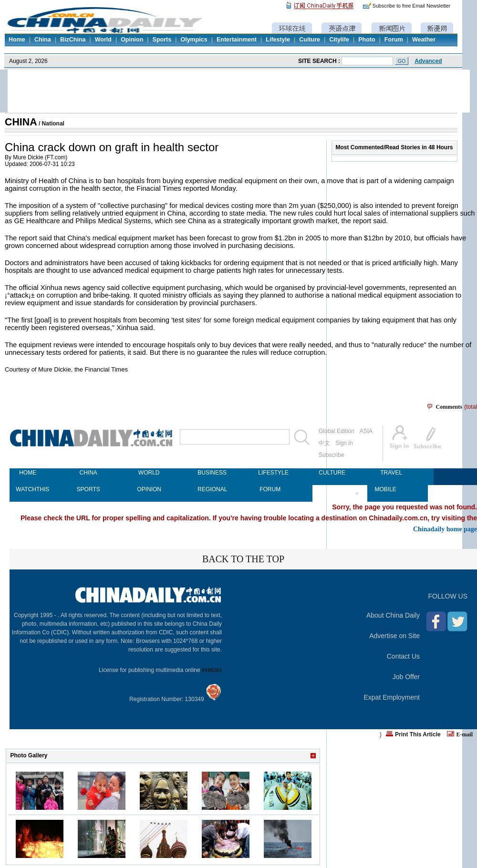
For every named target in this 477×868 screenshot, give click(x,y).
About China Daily (393, 615)
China (43, 40)
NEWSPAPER (331, 489)
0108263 (212, 670)
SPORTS (88, 489)
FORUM (270, 489)
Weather (424, 40)
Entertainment (237, 40)
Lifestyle (278, 40)
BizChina (73, 40)
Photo (367, 40)
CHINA (21, 122)
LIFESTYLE (270, 473)
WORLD (149, 473)
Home (17, 40)
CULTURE (331, 473)
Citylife (339, 40)
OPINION (149, 489)
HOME (28, 473)
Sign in (344, 443)
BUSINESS (209, 473)
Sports (162, 40)
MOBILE (385, 489)
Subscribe (331, 455)
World (103, 40)
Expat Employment (392, 697)
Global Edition (337, 431)
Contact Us (403, 656)
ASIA (366, 431)
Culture (310, 40)
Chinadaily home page (445, 529)
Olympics (194, 40)
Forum (394, 40)
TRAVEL (391, 473)
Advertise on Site (394, 636)
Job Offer (406, 677)
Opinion (132, 40)
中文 (324, 443)
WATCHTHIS (28, 489)
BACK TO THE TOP (243, 559)
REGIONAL (209, 489)
